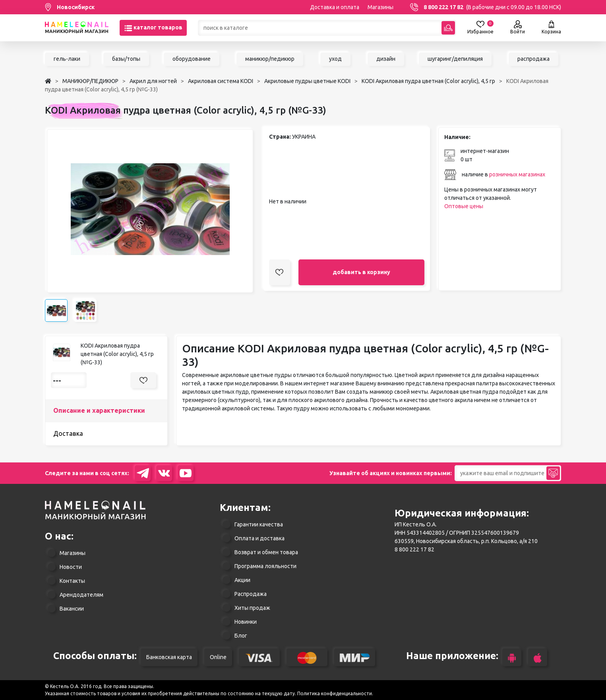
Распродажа (251, 594)
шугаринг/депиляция (455, 59)
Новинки (246, 622)
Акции (242, 580)
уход (335, 59)
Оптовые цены (464, 206)
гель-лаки (67, 59)
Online (218, 657)
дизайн (386, 59)
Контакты (72, 581)
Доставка (68, 433)
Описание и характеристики (99, 410)
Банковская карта (169, 657)
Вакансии (72, 609)
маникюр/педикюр (270, 59)
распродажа (533, 59)
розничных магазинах (517, 174)
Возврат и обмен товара (266, 552)
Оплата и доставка (259, 538)
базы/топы (126, 59)
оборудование (192, 59)
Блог (241, 636)
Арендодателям (81, 595)
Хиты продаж (252, 608)
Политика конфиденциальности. (335, 693)
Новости (71, 567)
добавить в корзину (361, 272)
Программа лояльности (265, 566)
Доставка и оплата (335, 7)
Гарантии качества (259, 524)
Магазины (380, 7)
